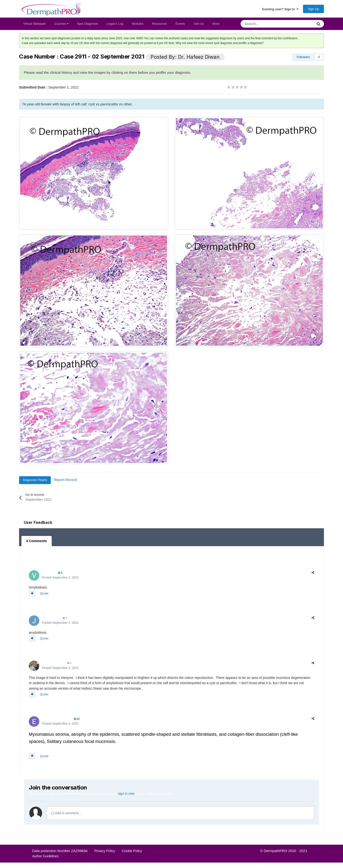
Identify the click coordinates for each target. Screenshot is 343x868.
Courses (61, 25)
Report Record (66, 481)
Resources (160, 25)
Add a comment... (66, 814)
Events (180, 25)
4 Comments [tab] (36, 542)
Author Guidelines (45, 857)
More (216, 25)
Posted (60, 579)
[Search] (264, 25)
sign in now (126, 795)
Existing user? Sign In (280, 10)
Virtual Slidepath (35, 25)
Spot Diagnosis (87, 25)
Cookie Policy (132, 852)
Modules (138, 25)
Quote (44, 594)
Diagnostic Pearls (35, 481)
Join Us (199, 25)
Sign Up (313, 10)
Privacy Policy (105, 852)
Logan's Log (115, 25)
